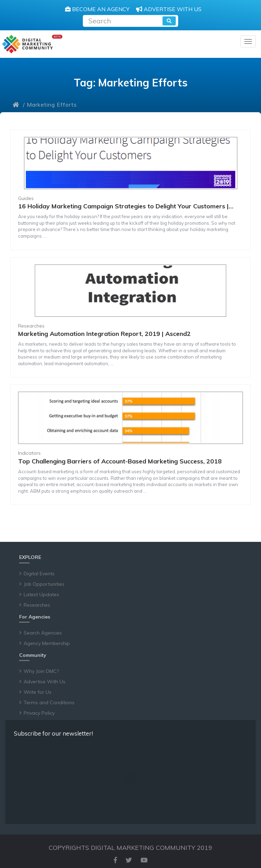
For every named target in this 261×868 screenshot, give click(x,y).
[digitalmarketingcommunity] (32, 44)
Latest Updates (41, 594)
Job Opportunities (44, 584)
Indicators (29, 453)
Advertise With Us (45, 682)
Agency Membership (47, 643)
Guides (26, 198)
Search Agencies (43, 633)
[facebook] (115, 860)
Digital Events (39, 574)
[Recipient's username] (123, 20)
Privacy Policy (39, 713)
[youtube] (144, 860)
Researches (31, 326)
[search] (169, 21)
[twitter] (129, 860)
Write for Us (38, 692)
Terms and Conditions (49, 702)
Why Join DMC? (41, 671)
